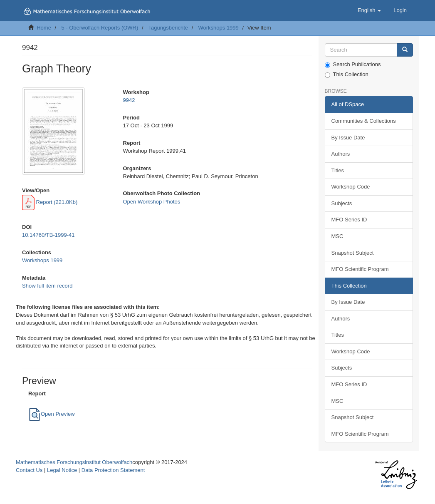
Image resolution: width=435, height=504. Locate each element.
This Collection (347, 74)
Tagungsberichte (168, 28)
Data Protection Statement (113, 470)
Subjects (342, 203)
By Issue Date (348, 138)
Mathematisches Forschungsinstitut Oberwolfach (74, 462)
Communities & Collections (364, 121)
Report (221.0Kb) (50, 202)
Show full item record (47, 286)
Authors (341, 154)
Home (44, 28)
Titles (338, 170)
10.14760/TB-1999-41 (48, 235)
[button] (369, 10)
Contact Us (29, 470)
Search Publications (353, 65)
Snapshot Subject (353, 253)
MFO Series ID (349, 220)
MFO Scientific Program (360, 269)
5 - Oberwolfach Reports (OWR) (100, 28)
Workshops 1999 (218, 28)
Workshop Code (351, 187)
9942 (129, 100)
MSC (337, 236)
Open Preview (52, 414)
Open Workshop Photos (152, 202)
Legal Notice (62, 470)
